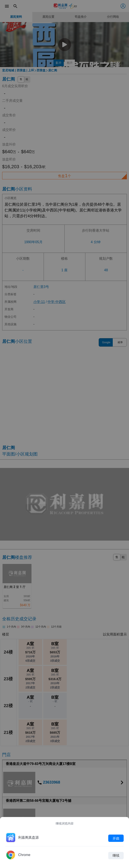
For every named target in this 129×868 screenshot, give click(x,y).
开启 (116, 838)
